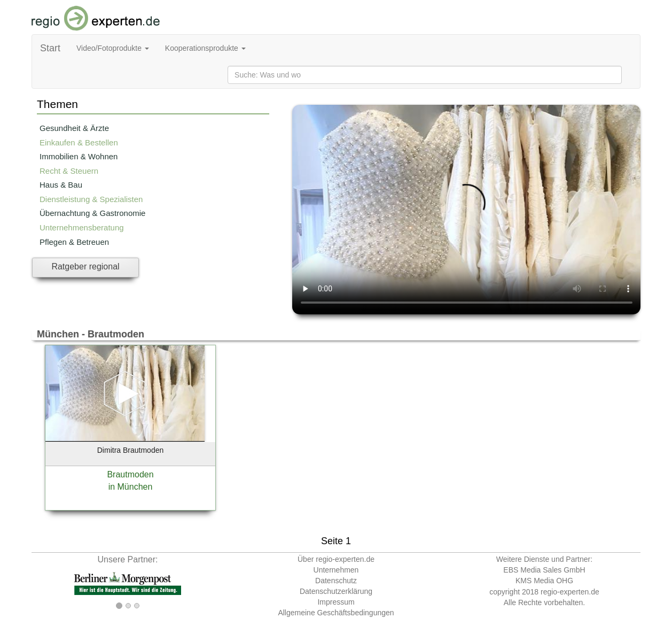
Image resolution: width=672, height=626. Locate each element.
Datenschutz (336, 581)
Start (50, 48)
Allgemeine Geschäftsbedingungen (336, 613)
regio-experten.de (570, 592)
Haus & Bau (61, 185)
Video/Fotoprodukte (113, 48)
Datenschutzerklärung (336, 591)
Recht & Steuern (69, 171)
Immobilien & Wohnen (79, 156)
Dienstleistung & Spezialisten (91, 199)
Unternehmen (336, 570)
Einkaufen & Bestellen (79, 142)
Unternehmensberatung (82, 227)
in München (131, 487)
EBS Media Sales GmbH (544, 570)
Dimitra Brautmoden (131, 450)
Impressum (336, 602)
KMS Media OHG (544, 581)
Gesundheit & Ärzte (74, 128)
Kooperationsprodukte (205, 48)
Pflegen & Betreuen (74, 242)
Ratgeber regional (85, 266)
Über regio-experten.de (336, 559)
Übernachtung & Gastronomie (92, 213)
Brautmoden (130, 474)
